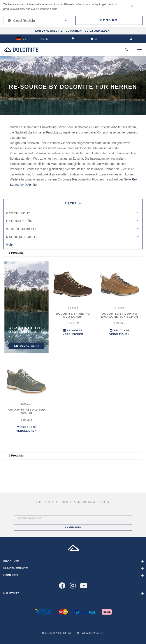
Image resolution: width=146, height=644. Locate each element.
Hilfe (44, 39)
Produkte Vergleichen (73, 332)
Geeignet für (73, 221)
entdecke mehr (26, 346)
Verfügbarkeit (73, 229)
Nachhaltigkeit (73, 237)
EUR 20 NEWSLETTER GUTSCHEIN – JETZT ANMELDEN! (73, 31)
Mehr (9, 245)
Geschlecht (73, 213)
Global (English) (36, 21)
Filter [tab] (73, 203)
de (21, 39)
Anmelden (73, 527)
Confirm (109, 20)
